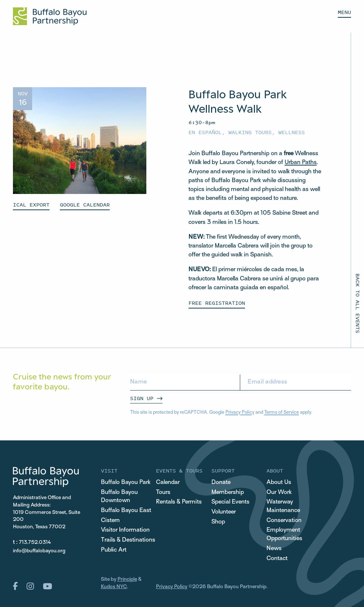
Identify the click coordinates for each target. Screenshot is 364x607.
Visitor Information (125, 530)
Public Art (114, 550)
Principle (127, 579)
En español (205, 132)
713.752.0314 (35, 543)
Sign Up (142, 398)
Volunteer (224, 512)
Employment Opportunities (284, 534)
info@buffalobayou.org (39, 551)
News (274, 549)
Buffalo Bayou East (126, 511)
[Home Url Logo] (50, 16)
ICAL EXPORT (31, 204)
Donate (221, 482)
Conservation (284, 521)
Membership (228, 492)
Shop (218, 522)
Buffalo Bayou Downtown (119, 497)
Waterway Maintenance (283, 506)
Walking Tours (250, 132)
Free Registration (217, 303)
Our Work (279, 492)
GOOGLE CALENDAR (85, 204)
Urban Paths (301, 163)
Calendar (168, 482)
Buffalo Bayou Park (126, 482)
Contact (277, 559)
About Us (279, 482)
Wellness (292, 132)
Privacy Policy (240, 413)
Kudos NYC (114, 587)
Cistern (110, 521)
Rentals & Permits (179, 502)
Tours (163, 492)
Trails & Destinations (128, 540)
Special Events (230, 502)
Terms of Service (282, 413)
